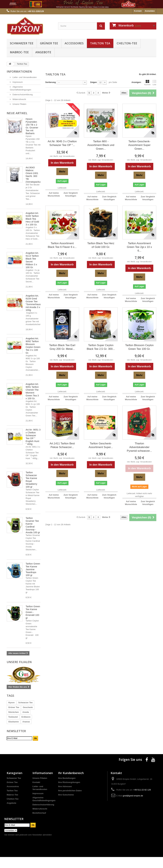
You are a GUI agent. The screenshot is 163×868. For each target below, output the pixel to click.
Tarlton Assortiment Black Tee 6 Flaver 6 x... (62, 245)
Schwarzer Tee (22, 43)
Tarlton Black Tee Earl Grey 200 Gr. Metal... (62, 347)
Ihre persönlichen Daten (70, 802)
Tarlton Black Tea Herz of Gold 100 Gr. (101, 245)
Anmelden (150, 11)
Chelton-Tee (127, 43)
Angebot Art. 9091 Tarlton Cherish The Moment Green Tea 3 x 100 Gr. (32, 391)
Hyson (11, 703)
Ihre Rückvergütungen (69, 793)
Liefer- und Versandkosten (24, 77)
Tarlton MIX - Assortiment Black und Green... (101, 145)
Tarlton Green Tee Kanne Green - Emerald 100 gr (33, 612)
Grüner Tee (49, 43)
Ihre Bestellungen (67, 789)
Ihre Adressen (65, 797)
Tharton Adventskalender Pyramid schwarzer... (139, 447)
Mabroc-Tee (19, 52)
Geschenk (28, 707)
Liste (154, 83)
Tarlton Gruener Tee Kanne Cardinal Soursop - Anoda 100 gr (33, 525)
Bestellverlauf (39, 824)
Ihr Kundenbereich (71, 784)
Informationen (19, 71)
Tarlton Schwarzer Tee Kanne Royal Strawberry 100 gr (31, 480)
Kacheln (147, 83)
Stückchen (14, 712)
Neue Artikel (17, 113)
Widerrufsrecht (19, 99)
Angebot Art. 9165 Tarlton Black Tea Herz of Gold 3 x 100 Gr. (32, 219)
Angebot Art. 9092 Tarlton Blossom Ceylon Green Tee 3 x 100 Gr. (33, 346)
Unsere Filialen (19, 104)
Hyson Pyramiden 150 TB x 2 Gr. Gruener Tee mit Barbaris (32, 126)
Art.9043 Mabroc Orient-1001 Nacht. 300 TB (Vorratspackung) (35, 175)
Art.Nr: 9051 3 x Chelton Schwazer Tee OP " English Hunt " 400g (33, 437)
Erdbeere (26, 717)
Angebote (43, 52)
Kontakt (138, 11)
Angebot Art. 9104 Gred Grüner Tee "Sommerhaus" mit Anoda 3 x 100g (34, 303)
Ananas (26, 722)
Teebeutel (13, 717)
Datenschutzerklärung (22, 95)
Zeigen (93, 82)
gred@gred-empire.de (133, 807)
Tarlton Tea (100, 43)
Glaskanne (14, 722)
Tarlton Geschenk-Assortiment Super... (101, 445)
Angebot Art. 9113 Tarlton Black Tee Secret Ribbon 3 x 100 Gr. (32, 260)
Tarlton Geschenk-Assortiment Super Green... (139, 145)
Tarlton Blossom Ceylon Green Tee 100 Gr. (139, 347)
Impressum (17, 82)
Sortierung (51, 82)
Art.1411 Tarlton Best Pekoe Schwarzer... (62, 445)
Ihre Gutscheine (66, 806)
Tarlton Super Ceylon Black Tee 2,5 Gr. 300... (101, 347)
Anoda (26, 712)
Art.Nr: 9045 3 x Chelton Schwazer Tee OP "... (62, 143)
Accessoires (74, 43)
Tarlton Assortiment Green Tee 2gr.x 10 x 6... (139, 247)
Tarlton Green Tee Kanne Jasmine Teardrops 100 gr (33, 569)
